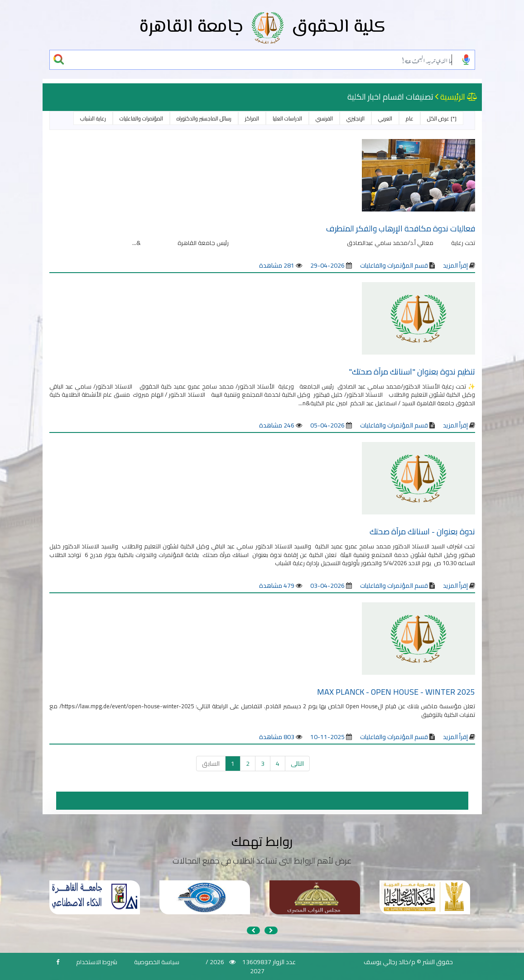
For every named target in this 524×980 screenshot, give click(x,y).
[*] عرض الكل (442, 118)
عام (410, 118)
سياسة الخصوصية (157, 962)
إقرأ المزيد (455, 265)
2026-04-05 (327, 425)
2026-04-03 (327, 586)
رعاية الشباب (93, 118)
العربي (385, 118)
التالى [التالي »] (297, 764)
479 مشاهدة (277, 586)
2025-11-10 (327, 737)
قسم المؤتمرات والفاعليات (393, 265)
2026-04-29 (327, 265)
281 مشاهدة (277, 265)
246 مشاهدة (277, 425)
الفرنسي (324, 118)
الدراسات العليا (287, 118)
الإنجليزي (356, 118)
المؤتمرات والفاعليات (141, 118)
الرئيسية (453, 97)
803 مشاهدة (277, 737)
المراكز (252, 118)
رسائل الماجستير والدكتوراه (204, 118)
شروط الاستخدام (97, 962)
